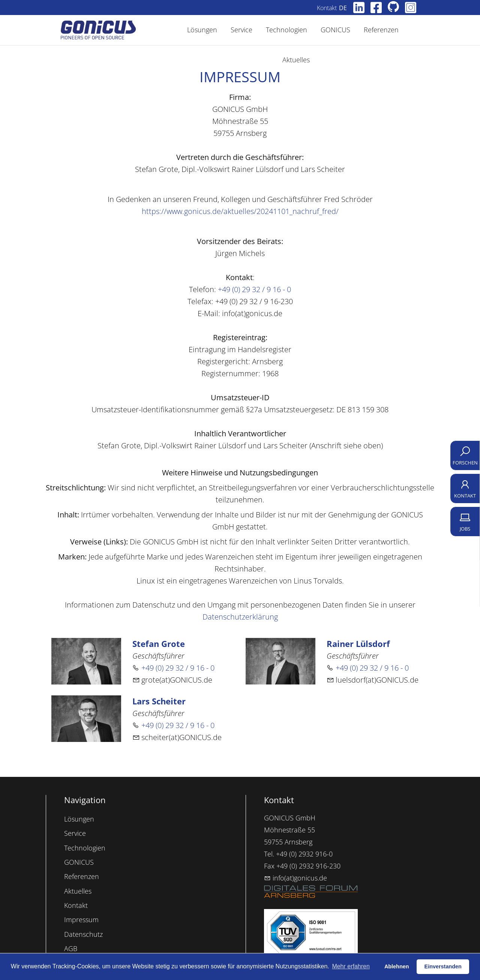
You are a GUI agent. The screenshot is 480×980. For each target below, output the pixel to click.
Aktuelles (78, 891)
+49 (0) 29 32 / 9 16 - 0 (254, 289)
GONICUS (79, 862)
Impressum (81, 920)
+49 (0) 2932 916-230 (308, 866)
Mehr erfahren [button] (351, 966)
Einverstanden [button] (443, 966)
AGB (71, 948)
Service (75, 833)
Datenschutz (83, 934)
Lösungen (79, 819)
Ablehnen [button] (397, 966)
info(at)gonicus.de (295, 878)
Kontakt (333, 8)
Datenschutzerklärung (240, 617)
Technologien (85, 848)
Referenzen (82, 876)
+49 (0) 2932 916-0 (304, 854)
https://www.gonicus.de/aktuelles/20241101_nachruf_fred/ (240, 211)
